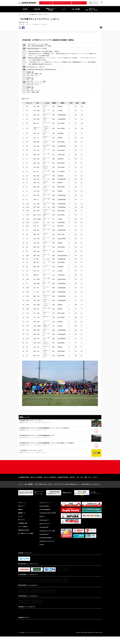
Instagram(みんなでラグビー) (47, 548)
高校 (86, 483)
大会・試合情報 (29, 490)
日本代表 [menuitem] (25, 9)
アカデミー (95, 483)
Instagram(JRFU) (44, 541)
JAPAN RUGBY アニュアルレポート (91, 490)
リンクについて (32, 640)
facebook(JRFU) (44, 512)
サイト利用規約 (22, 640)
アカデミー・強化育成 (31, 24)
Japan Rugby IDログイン (78, 3)
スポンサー (21, 522)
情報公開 (20, 515)
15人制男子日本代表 (23, 483)
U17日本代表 (43, 24)
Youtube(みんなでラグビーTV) (48, 537)
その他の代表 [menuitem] (37, 9)
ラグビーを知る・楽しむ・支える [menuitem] (91, 9)
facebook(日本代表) (45, 515)
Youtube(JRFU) (44, 533)
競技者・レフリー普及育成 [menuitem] (51, 9)
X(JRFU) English (44, 526)
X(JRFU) (42, 522)
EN (102, 4)
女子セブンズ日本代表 (50, 483)
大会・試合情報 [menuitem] (76, 9)
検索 (90, 3)
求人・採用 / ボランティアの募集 (27, 541)
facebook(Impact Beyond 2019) (48, 519)
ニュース (24, 14)
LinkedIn (42, 552)
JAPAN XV (72, 483)
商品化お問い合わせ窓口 (25, 537)
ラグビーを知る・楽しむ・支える (43, 490)
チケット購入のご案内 (45, 3)
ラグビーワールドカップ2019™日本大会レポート (66, 490)
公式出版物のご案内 (23, 530)
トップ (19, 14)
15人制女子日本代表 (62, 483)
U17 (90, 483)
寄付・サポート (22, 526)
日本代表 (21, 24)
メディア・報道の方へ (24, 533)
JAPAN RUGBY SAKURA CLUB (61, 3)
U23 (78, 483)
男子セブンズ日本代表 (36, 483)
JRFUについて (22, 512)
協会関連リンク (22, 519)
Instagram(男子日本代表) (46, 544)
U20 (82, 483)
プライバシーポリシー (43, 640)
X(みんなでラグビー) (45, 530)
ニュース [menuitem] (63, 9)
